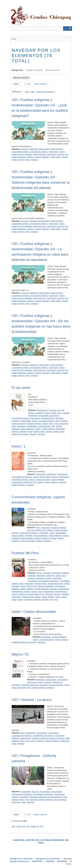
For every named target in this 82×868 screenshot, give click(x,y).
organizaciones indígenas (22, 482)
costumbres (24, 797)
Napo (14, 426)
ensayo (40, 682)
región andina (56, 157)
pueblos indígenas (19, 157)
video (28, 160)
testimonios (65, 741)
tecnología (62, 800)
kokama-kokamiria (19, 424)
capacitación (31, 733)
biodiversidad (44, 149)
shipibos (49, 432)
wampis (26, 434)
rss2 (42, 826)
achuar (39, 573)
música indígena (58, 480)
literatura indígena (34, 424)
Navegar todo (17, 70)
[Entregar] (70, 29)
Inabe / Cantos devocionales (34, 612)
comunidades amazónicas (49, 416)
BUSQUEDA (62, 861)
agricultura (46, 528)
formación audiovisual (40, 738)
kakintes (30, 589)
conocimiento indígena (39, 152)
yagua (14, 600)
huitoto (35, 421)
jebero (58, 421)
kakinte (23, 589)
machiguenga (64, 589)
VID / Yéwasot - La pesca (32, 700)
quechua (30, 157)
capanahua (40, 578)
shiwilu (56, 432)
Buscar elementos (53, 70)
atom (14, 826)
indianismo (43, 685)
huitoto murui (32, 586)
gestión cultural (45, 477)
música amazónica (43, 480)
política (40, 482)
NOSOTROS (37, 861)
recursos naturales (42, 157)
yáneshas (34, 160)
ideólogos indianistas (30, 685)
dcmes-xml (21, 826)
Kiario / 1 (19, 446)
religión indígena (49, 429)
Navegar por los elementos (21, 859)
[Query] (41, 29)
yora (56, 600)
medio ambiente (39, 154)
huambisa (15, 586)
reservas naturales (28, 541)
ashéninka (51, 576)
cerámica (15, 533)
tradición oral (17, 434)
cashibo (48, 578)
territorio (21, 160)
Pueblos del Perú (25, 553)
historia (55, 477)
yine (52, 600)
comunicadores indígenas (22, 736)
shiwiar (45, 597)
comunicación (62, 474)
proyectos (62, 482)
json (28, 826)
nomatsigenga (32, 426)
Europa (15, 536)
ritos (56, 800)
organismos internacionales (22, 538)
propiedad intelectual (20, 642)
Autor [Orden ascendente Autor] (33, 92)
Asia (44, 530)
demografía (29, 584)
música (32, 480)
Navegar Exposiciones (19, 861)
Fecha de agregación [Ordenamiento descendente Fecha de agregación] (45, 92)
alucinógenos (42, 410)
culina (21, 584)
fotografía (48, 682)
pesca (33, 741)
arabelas (65, 573)
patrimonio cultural (49, 538)
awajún (54, 413)
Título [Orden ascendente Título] (27, 92)
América (63, 528)
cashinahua (57, 578)
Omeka (69, 864)
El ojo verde (21, 388)
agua (23, 733)
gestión (21, 536)
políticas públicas (51, 482)
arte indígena (36, 530)
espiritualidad (26, 421)
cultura (62, 152)
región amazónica (27, 429)
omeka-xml (35, 826)
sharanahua (16, 597)
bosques (50, 530)
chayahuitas (33, 416)
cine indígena (42, 733)
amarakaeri (57, 573)
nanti (40, 592)
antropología (41, 474)
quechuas (65, 594)
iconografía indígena (46, 421)
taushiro (51, 597)
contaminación (25, 738)
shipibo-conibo (39, 432)
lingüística (54, 589)
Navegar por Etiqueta (34, 70)
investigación (64, 477)
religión (38, 429)
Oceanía (65, 536)
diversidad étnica (48, 418)
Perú (67, 154)
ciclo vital (35, 792)
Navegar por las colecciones (48, 859)
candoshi (66, 413)
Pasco (22, 741)
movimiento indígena (20, 480)
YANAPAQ (50, 861)
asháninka (34, 149)
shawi (30, 432)
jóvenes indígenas (57, 738)
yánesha (33, 434)
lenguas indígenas (40, 536)
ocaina (14, 594)
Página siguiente (40, 84)
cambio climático (57, 149)
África (38, 528)
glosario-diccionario (55, 584)
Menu (14, 39)
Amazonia (25, 149)
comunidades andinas (20, 152)
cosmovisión (53, 152)
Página (20, 84)
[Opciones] (65, 29)
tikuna (62, 432)
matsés (45, 424)
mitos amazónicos (61, 424)
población (49, 594)
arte (59, 410)
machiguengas (17, 592)
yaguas (20, 600)
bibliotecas (40, 680)
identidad (29, 536)
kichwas (64, 421)
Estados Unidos (41, 584)
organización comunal (55, 154)
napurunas (21, 426)
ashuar (48, 413)
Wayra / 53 (20, 654)
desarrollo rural (18, 154)
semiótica (23, 432)
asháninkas (51, 474)
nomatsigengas (44, 426)
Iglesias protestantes (46, 586)
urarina (64, 597)
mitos (51, 424)
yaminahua (29, 600)
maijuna (27, 592)
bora (60, 413)
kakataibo (28, 154)
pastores (38, 538)
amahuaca (47, 573)
